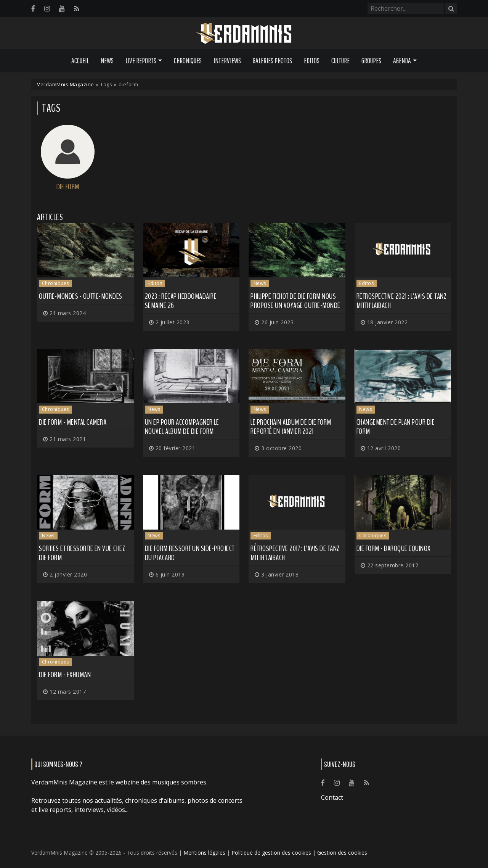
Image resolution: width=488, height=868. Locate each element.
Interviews (227, 61)
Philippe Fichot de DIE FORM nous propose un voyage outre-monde (295, 301)
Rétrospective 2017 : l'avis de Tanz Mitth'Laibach (295, 553)
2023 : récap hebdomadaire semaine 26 (181, 301)
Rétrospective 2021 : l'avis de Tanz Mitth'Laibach (402, 301)
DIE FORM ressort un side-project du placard (190, 553)
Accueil (80, 61)
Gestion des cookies (342, 853)
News (107, 61)
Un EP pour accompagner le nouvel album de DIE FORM (182, 427)
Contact (332, 797)
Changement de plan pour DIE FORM (396, 427)
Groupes (371, 61)
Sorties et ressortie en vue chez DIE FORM (82, 553)
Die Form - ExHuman (65, 675)
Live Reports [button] (141, 61)
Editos (312, 61)
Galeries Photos (272, 61)
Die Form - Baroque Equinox (394, 548)
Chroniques (188, 61)
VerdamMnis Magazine (66, 84)
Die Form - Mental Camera (73, 422)
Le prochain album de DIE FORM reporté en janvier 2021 (291, 427)
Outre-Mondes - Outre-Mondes (81, 296)
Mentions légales (204, 853)
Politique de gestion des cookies (271, 853)
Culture (340, 61)
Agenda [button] (402, 61)
